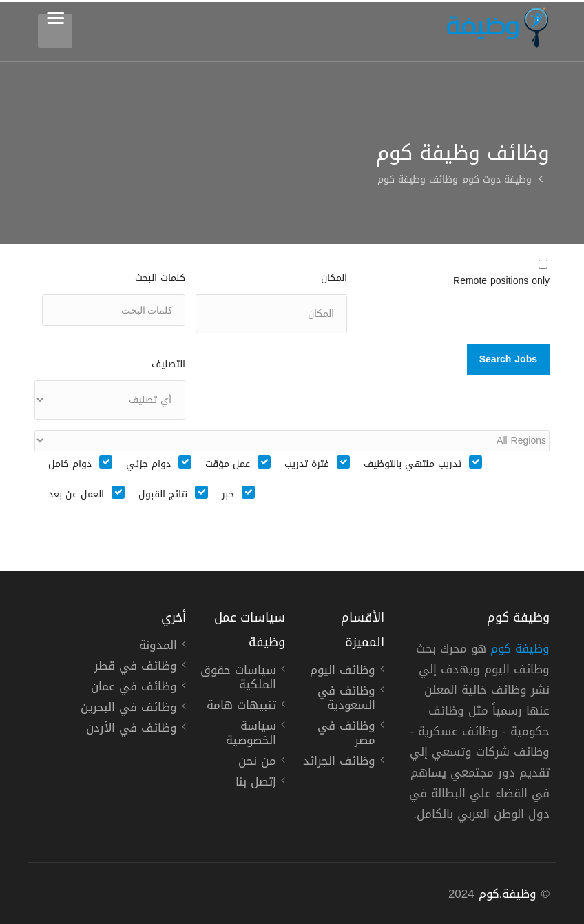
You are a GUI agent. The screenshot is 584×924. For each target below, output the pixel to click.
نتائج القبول (163, 495)
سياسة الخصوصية (251, 735)
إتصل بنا (256, 783)
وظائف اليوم (343, 672)
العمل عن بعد (76, 495)
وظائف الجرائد (339, 763)
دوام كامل (70, 464)
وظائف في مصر (346, 735)
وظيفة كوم (520, 648)
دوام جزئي (148, 464)
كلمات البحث (160, 278)
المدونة (158, 647)
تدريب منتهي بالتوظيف (413, 464)
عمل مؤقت (228, 464)
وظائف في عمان (134, 688)
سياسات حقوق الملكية (238, 679)
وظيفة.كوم (508, 894)
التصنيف (168, 364)
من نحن (257, 763)
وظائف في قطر (136, 668)
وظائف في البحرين (129, 709)
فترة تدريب (307, 464)
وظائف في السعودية (346, 700)
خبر (228, 495)
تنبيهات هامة (241, 707)
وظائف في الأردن (132, 730)
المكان (334, 278)
